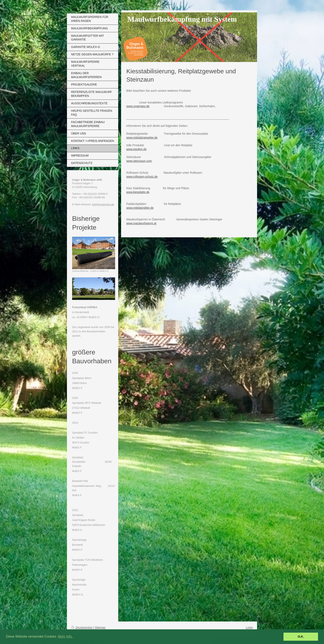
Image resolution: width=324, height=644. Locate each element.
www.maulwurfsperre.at (141, 223)
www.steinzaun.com (139, 161)
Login (249, 627)
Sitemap (100, 627)
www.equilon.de (136, 149)
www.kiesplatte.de (138, 192)
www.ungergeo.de (138, 106)
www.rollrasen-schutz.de (142, 177)
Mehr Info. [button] (65, 636)
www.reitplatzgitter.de (140, 208)
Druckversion (82, 627)
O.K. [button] (301, 637)
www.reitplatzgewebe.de (142, 138)
